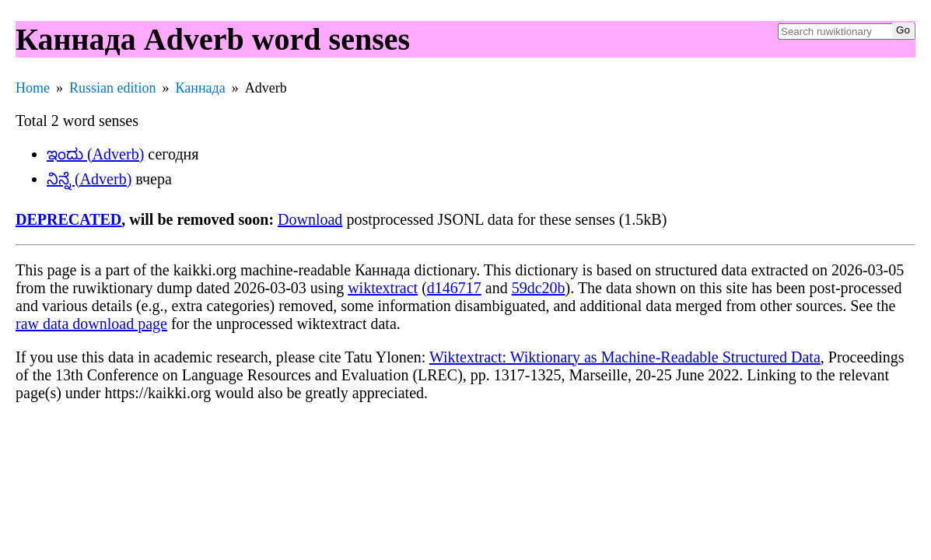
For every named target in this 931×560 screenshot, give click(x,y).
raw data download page (91, 324)
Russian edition (113, 88)
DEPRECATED (68, 219)
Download (310, 219)
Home (33, 88)
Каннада (201, 88)
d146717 (454, 288)
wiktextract (383, 288)
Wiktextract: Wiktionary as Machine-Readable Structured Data (625, 357)
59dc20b (539, 288)
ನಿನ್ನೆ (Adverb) (89, 179)
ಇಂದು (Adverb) (95, 154)
